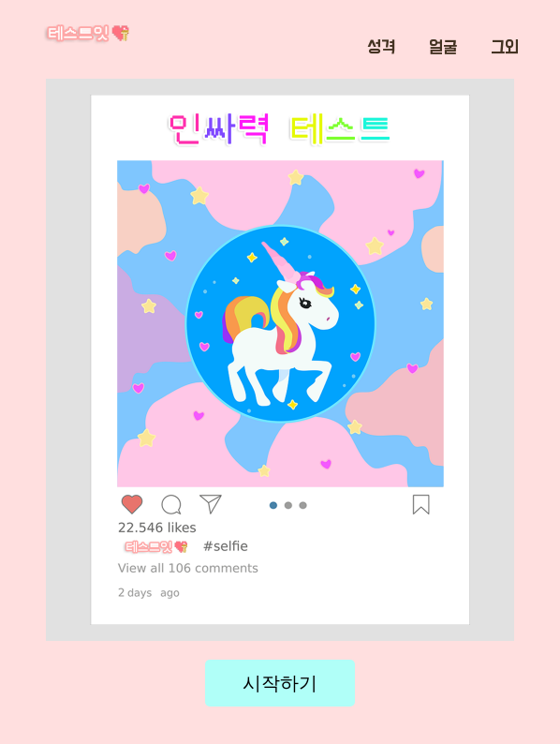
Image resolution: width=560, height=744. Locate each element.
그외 (505, 48)
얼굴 (443, 48)
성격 (381, 48)
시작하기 (280, 683)
